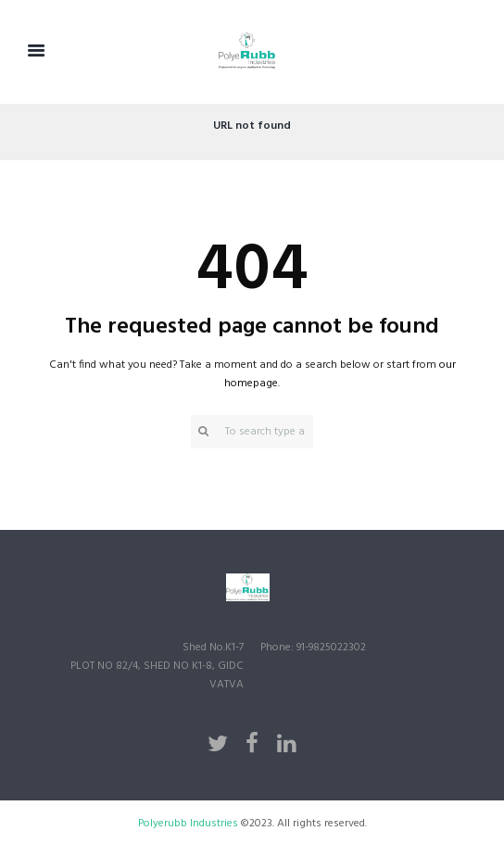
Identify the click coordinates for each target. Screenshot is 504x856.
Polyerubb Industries (189, 824)
